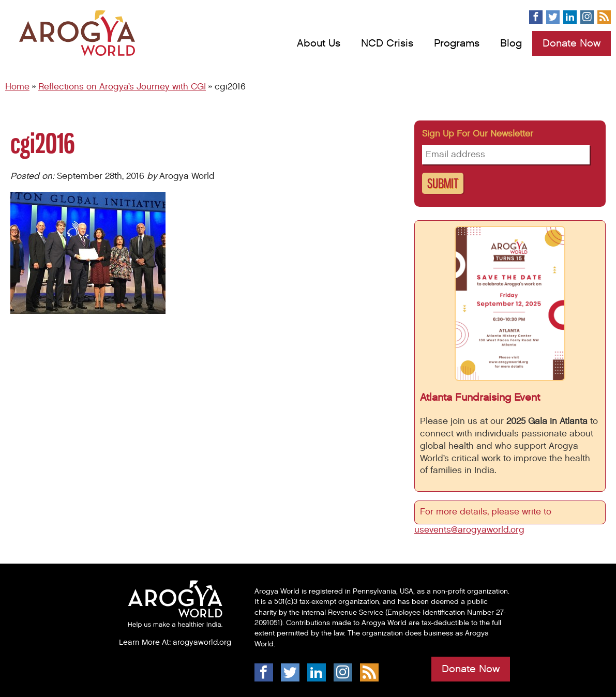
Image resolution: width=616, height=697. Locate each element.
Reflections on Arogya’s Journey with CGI (122, 87)
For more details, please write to (487, 512)
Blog (511, 43)
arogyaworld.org (202, 642)
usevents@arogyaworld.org (469, 530)
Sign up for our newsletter (478, 134)
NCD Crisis (387, 43)
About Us (319, 43)
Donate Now (572, 43)
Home (17, 87)
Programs (457, 43)
